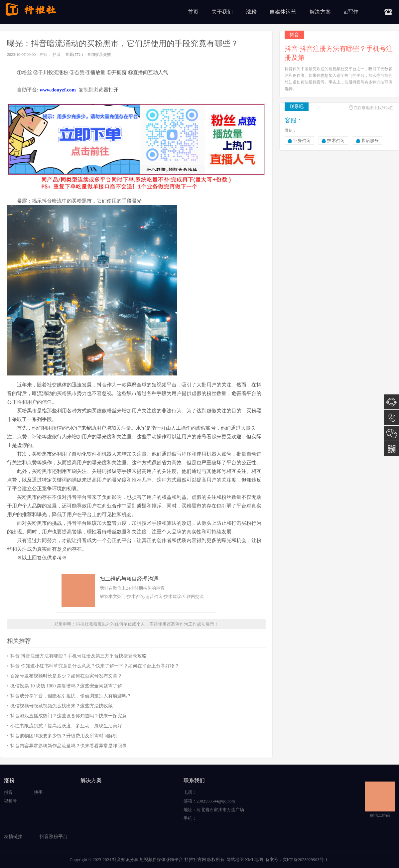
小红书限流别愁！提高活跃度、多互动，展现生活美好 (66, 726)
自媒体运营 (283, 12)
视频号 (10, 801)
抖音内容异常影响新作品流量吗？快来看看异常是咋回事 (68, 746)
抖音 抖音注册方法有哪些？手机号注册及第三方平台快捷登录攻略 (78, 656)
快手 (38, 792)
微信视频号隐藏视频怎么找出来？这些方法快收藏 (62, 706)
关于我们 (222, 12)
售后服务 (370, 141)
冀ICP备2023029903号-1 (305, 860)
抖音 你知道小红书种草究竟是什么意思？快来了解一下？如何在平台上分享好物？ (95, 666)
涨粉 (251, 12)
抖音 (57, 55)
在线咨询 (392, 402)
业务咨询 (302, 141)
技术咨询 (336, 141)
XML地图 (254, 860)
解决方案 (320, 12)
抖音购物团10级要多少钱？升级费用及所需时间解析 (64, 736)
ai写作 (351, 12)
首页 (193, 12)
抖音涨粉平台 (54, 837)
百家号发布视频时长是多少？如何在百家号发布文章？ (66, 676)
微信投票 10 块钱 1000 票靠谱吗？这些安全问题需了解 (66, 686)
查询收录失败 (99, 55)
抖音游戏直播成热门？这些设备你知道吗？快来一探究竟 (68, 716)
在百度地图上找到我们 (374, 108)
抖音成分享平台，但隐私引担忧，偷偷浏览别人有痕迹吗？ (71, 696)
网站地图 (235, 860)
